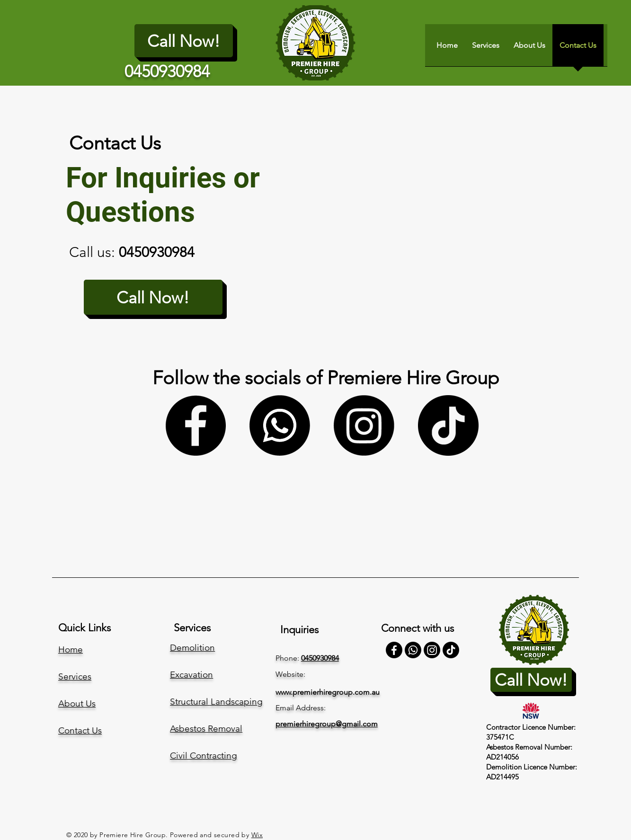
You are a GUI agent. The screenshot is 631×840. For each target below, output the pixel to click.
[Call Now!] (184, 41)
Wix (257, 835)
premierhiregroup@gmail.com (327, 724)
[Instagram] (364, 425)
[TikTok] (448, 425)
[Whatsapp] (280, 425)
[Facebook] (196, 425)
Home (71, 650)
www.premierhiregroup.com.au (328, 692)
